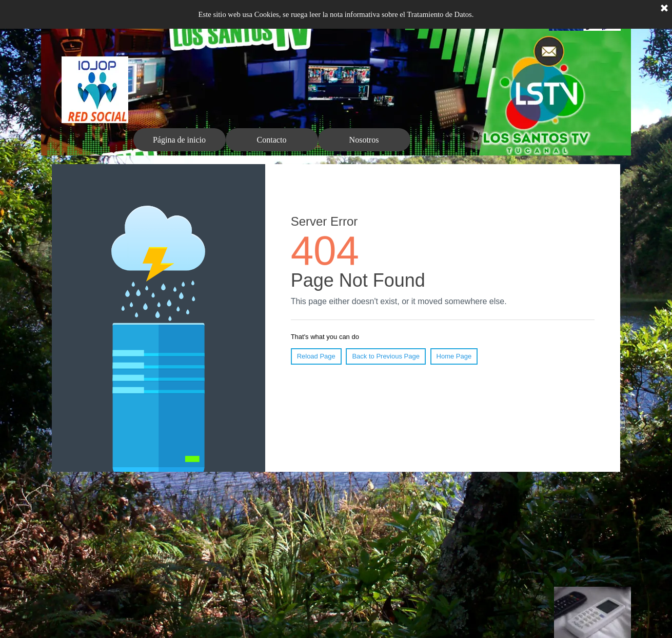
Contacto (272, 140)
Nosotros (364, 140)
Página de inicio (179, 140)
